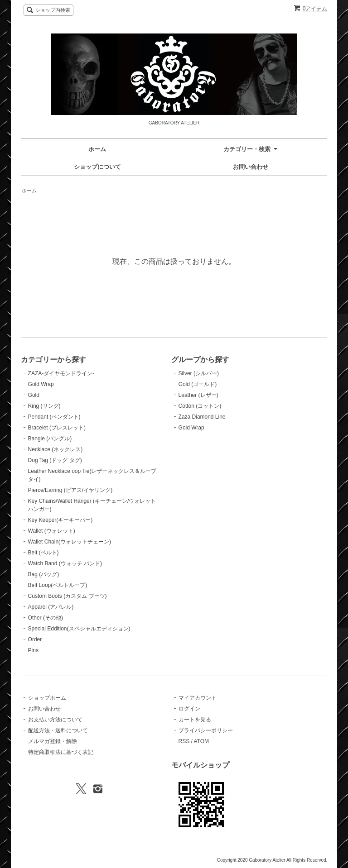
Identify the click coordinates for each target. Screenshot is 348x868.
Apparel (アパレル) (51, 607)
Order (35, 639)
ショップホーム (47, 698)
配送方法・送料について (58, 730)
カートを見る (195, 720)
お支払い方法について (55, 720)
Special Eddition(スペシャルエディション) (79, 629)
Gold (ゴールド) (198, 384)
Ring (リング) (44, 406)
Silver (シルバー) (199, 373)
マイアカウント (198, 698)
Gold (34, 395)
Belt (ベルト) (43, 553)
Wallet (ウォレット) (52, 531)
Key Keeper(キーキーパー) (60, 520)
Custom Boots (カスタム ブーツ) (68, 596)
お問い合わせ (251, 167)
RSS (184, 741)
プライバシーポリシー (206, 730)
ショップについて (97, 167)
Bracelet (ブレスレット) (57, 428)
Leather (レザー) (198, 395)
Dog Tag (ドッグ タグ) (55, 460)
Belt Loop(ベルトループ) (58, 585)
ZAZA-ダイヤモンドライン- (61, 373)
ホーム (97, 149)
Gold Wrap (41, 384)
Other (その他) (46, 618)
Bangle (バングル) (50, 439)
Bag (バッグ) (44, 574)
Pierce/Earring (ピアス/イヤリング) (70, 490)
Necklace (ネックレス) (56, 449)
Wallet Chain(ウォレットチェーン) (70, 542)
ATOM (202, 741)
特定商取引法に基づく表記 (61, 752)
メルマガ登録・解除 (53, 741)
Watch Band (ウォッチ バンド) (65, 563)
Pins (33, 650)
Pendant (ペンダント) (54, 417)
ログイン (189, 709)
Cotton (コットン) (200, 406)
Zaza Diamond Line (202, 417)
